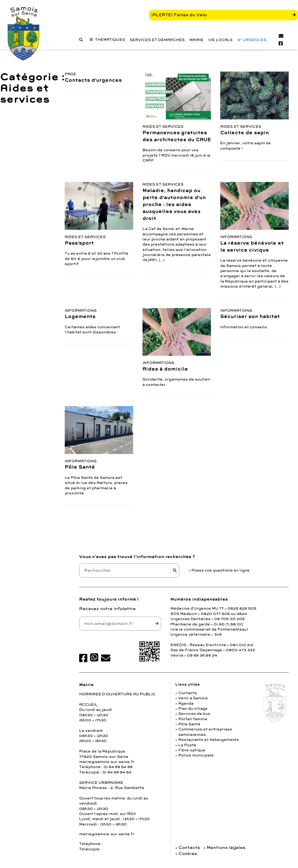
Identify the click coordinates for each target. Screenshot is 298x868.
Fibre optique (192, 752)
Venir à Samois (193, 700)
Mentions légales (226, 850)
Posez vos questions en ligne (220, 572)
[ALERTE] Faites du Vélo (179, 17)
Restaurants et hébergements (209, 742)
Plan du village (193, 711)
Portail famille (193, 721)
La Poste (187, 747)
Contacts (188, 695)
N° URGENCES (252, 45)
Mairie (196, 45)
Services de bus (194, 716)
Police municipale (196, 757)
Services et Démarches (157, 45)
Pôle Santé (189, 726)
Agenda (186, 705)
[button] (82, 45)
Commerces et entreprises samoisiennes (205, 734)
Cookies (188, 856)
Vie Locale (220, 45)
